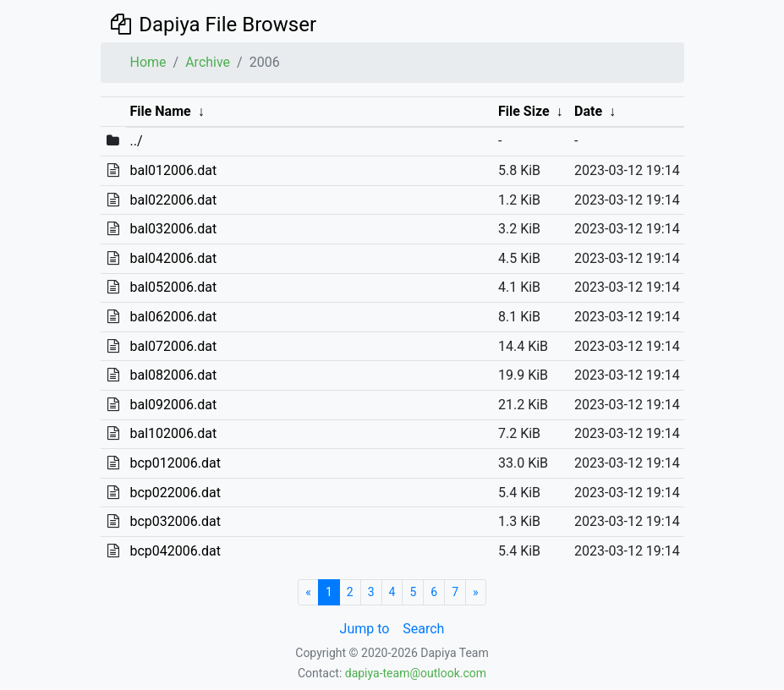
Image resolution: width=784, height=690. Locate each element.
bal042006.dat (173, 258)
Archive (208, 62)
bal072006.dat (173, 346)
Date (588, 111)
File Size (524, 111)
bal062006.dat (173, 317)
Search (423, 629)
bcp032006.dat (175, 521)
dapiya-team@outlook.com (416, 673)
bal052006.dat (173, 287)
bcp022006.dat (175, 493)
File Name (160, 111)
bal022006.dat (173, 200)
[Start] (308, 592)
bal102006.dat (173, 433)
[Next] (476, 592)
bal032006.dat (173, 229)
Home (148, 62)
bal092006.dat (173, 405)
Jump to (365, 629)
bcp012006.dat (175, 463)
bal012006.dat (173, 170)
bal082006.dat (173, 375)
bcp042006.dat (175, 551)
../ (136, 141)
